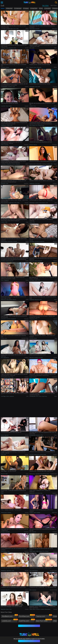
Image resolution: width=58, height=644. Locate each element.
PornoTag (55, 87)
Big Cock (11, 48)
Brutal (36, 261)
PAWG (8, 125)
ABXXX (27, 29)
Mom (48, 474)
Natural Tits (35, 125)
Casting (44, 164)
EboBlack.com (10, 616)
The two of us (4, 377)
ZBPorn (55, 67)
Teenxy (27, 280)
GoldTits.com (27, 621)
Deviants (27, 106)
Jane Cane (11, 203)
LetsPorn (55, 454)
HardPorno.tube (54, 474)
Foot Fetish (37, 183)
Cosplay (26, 8)
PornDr (27, 261)
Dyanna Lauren (33, 164)
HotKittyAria (4, 125)
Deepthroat (9, 164)
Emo (41, 8)
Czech (7, 609)
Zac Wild (31, 454)
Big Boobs (39, 67)
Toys (35, 106)
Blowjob (31, 67)
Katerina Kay (32, 474)
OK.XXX (27, 48)
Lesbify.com (10, 621)
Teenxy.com (44, 616)
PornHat (55, 261)
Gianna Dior (37, 454)
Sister (2, 145)
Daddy (10, 106)
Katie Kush (32, 261)
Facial (41, 454)
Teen (15, 48)
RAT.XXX (27, 571)
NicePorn (55, 222)
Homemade (32, 29)
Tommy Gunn (4, 513)
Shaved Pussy (41, 125)
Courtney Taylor (10, 29)
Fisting (3, 338)
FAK (28, 125)
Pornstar (15, 241)
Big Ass (35, 145)
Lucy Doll (3, 106)
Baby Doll (32, 358)
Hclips (27, 222)
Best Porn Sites (44, 621)
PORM (27, 300)
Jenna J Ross (32, 609)
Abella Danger (4, 241)
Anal (14, 87)
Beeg (27, 67)
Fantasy (9, 513)
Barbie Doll (3, 300)
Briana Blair (39, 164)
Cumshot (37, 29)
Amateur (10, 87)
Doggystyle (6, 280)
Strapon (7, 67)
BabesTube (55, 29)
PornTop (27, 513)
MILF (18, 29)
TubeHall (27, 87)
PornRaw (27, 377)
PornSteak (55, 532)
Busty (2, 493)
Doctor (3, 435)
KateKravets (32, 493)
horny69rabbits (4, 87)
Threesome (32, 319)
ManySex (55, 241)
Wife (39, 87)
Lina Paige (3, 29)
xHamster (26, 319)
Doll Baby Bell (32, 396)
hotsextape (32, 87)
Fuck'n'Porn (55, 145)
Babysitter (10, 8)
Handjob (36, 358)
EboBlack (27, 358)
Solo (47, 203)
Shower (47, 551)
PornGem (55, 183)
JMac (37, 551)
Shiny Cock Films (5, 203)
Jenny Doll (3, 319)
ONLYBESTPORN (25, 338)
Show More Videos (29, 626)
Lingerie (31, 106)
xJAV (56, 280)
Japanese (12, 396)
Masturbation (42, 203)
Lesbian (48, 164)
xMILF (56, 48)
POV (15, 29)
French (14, 164)
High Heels (9, 571)
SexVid (27, 241)
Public (45, 454)
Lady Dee (3, 48)
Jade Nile (38, 474)
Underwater (18, 8)
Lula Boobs (3, 164)
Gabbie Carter (32, 551)
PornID (55, 164)
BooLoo (55, 319)
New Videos (45, 5)
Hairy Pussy (44, 396)
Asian (7, 48)
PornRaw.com (27, 616)
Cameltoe (48, 8)
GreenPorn (26, 145)
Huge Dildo (34, 8)
